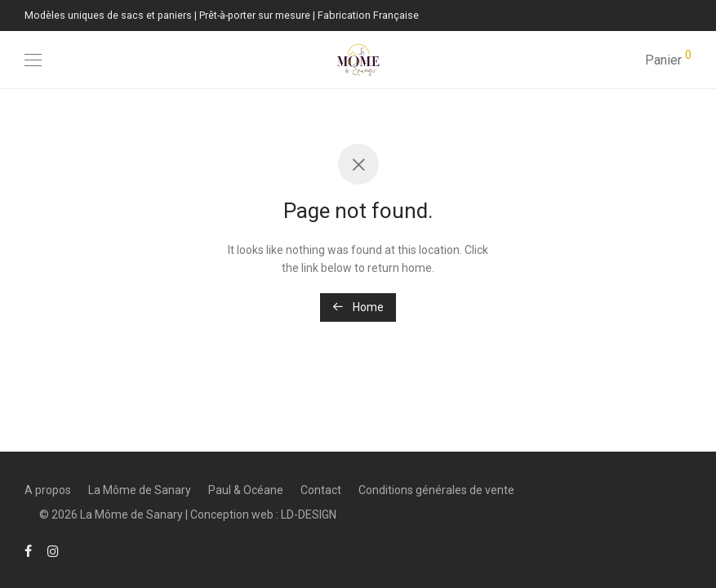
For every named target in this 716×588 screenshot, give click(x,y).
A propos (48, 490)
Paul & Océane (246, 490)
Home (358, 307)
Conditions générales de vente (436, 490)
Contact (321, 490)
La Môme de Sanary (140, 490)
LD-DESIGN (309, 514)
